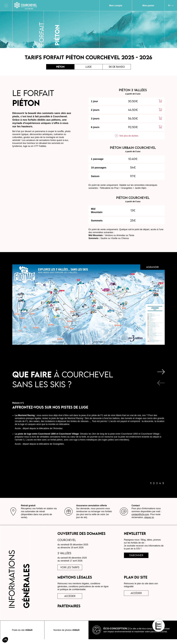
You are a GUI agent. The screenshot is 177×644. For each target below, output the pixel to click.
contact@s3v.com (140, 516)
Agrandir (151, 269)
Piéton (60, 68)
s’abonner (138, 558)
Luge (88, 68)
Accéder (138, 597)
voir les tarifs (72, 570)
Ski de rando (117, 68)
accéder (72, 600)
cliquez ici (149, 519)
